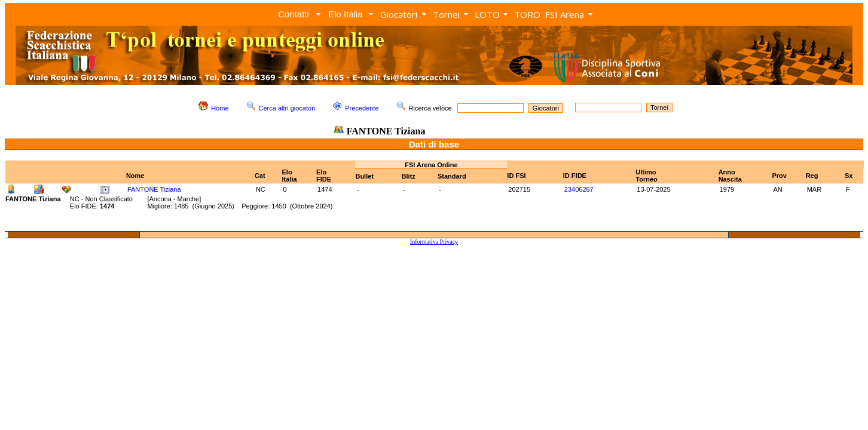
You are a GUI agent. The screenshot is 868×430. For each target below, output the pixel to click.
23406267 (579, 189)
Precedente (362, 108)
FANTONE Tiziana (154, 189)
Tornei (446, 14)
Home (220, 108)
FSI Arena (565, 14)
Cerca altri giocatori (287, 108)
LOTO (487, 14)
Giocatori (399, 14)
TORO (527, 14)
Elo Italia (346, 14)
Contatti (294, 14)
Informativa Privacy (434, 242)
